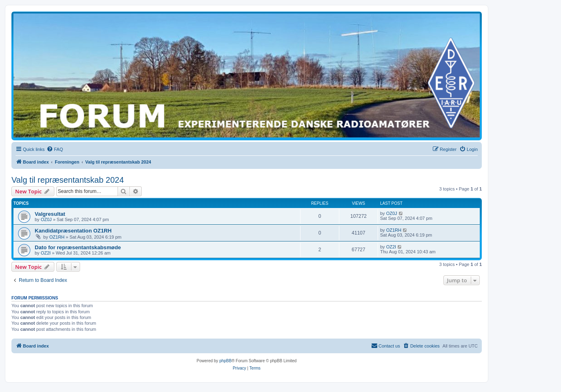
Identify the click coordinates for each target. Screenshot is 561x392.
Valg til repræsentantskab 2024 (68, 180)
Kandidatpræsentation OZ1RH (73, 231)
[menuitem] (55, 149)
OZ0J (46, 219)
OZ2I (46, 253)
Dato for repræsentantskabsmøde (78, 247)
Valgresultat (50, 214)
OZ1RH (57, 237)
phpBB (225, 361)
